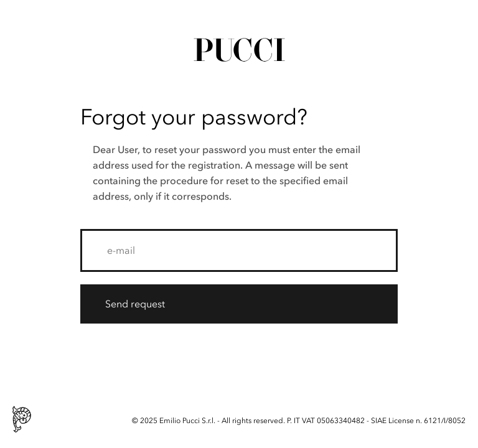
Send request (135, 304)
